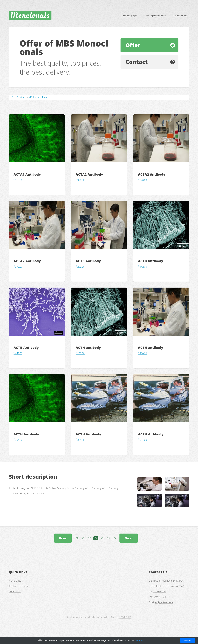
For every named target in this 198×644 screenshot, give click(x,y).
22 (83, 538)
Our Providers (19, 97)
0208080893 (160, 591)
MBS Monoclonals (39, 97)
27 (115, 538)
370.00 (80, 180)
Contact (137, 62)
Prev (63, 538)
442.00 (142, 267)
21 (77, 538)
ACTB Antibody (88, 261)
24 (96, 538)
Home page (130, 16)
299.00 (80, 267)
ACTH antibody (88, 348)
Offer (133, 45)
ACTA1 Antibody (27, 174)
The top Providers (155, 16)
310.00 (18, 180)
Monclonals (30, 15)
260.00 (80, 353)
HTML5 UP (125, 617)
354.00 (18, 440)
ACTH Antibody (26, 434)
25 (102, 538)
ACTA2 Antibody (89, 174)
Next (129, 538)
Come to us (180, 16)
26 (108, 538)
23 (90, 538)
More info (140, 640)
